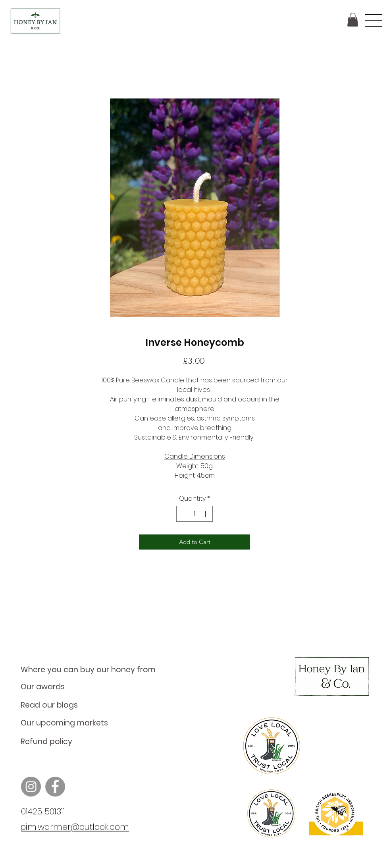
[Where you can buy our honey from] (93, 670)
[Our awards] (93, 687)
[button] (353, 20)
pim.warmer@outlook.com (75, 827)
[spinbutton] (194, 514)
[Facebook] (55, 787)
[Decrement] (183, 514)
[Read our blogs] (93, 705)
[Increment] (206, 514)
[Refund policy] (93, 742)
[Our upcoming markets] (93, 723)
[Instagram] (31, 787)
